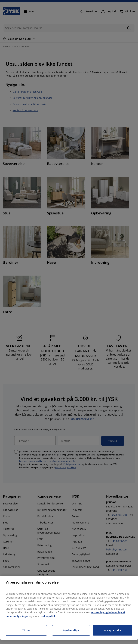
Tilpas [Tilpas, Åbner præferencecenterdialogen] (26, 630)
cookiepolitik (48, 616)
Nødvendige (71, 630)
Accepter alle (113, 630)
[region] (69, 608)
